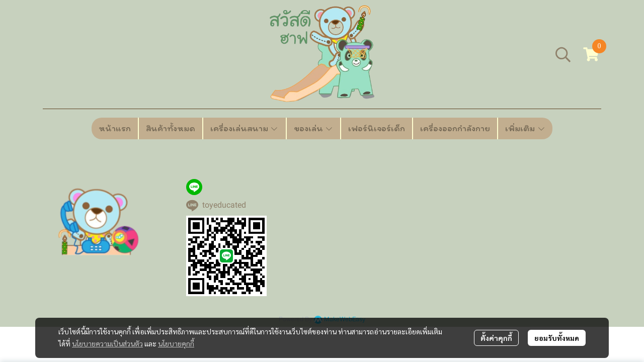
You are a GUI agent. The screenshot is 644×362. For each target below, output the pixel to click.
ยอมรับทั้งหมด (557, 338)
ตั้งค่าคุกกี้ (496, 338)
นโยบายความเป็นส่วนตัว (107, 343)
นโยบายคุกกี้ (176, 343)
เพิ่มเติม (525, 128)
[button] (563, 54)
